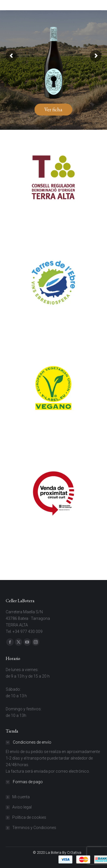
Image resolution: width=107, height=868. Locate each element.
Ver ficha (53, 109)
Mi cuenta (21, 797)
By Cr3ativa (72, 852)
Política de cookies (29, 817)
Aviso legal (22, 807)
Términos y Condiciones (34, 828)
